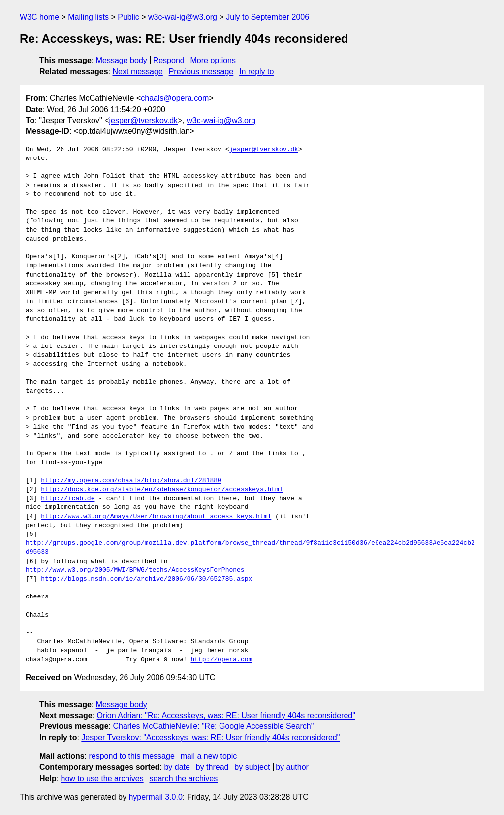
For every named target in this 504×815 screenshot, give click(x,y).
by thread (212, 767)
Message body (122, 60)
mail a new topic (209, 756)
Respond (169, 60)
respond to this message (131, 756)
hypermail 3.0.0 (155, 797)
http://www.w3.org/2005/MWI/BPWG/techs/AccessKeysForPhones (135, 570)
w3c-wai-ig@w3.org (183, 17)
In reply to (256, 72)
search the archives (184, 778)
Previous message (201, 72)
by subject (252, 767)
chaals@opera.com (175, 98)
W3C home (39, 17)
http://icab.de (68, 499)
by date (177, 767)
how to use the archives (102, 778)
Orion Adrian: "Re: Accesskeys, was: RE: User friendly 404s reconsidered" (226, 715)
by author (292, 767)
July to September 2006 (268, 17)
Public (128, 17)
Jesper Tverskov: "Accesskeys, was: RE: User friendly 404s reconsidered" (210, 737)
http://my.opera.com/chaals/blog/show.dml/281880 (131, 481)
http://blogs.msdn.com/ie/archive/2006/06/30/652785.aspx (146, 579)
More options (213, 60)
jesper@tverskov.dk (143, 120)
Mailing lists (88, 17)
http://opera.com (221, 660)
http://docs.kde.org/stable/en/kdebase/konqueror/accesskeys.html (162, 490)
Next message (138, 72)
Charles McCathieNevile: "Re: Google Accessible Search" (213, 726)
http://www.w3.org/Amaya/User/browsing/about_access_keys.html (156, 517)
